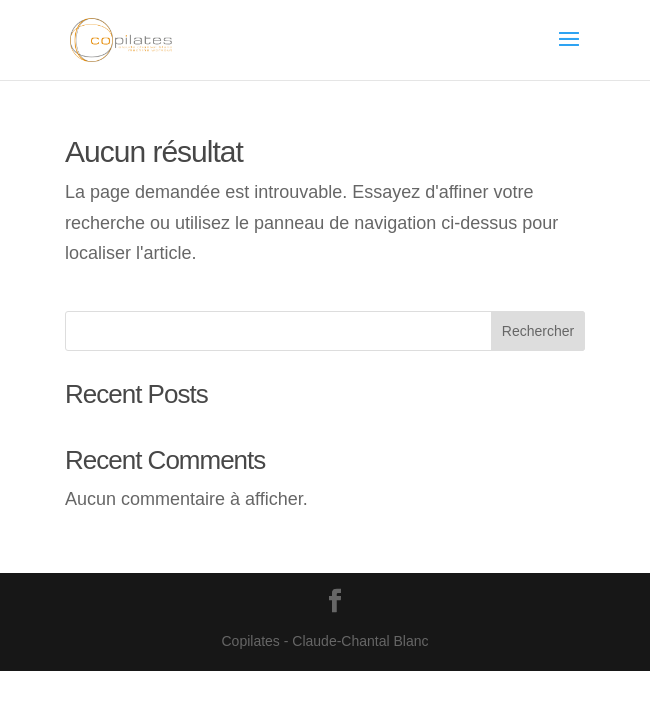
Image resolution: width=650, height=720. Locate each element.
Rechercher (538, 331)
